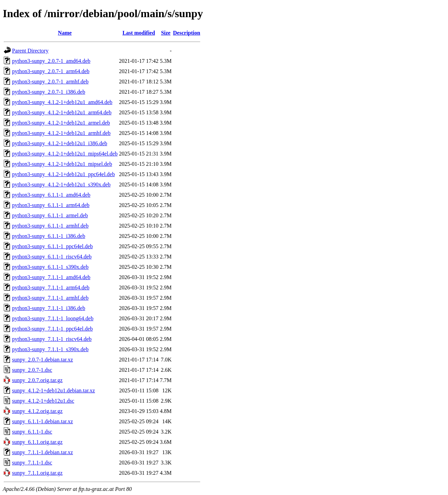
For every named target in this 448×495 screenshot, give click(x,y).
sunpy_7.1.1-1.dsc (32, 463)
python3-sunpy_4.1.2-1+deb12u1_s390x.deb (61, 185)
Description (187, 33)
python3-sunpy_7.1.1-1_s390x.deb (50, 349)
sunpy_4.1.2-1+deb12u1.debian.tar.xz (53, 390)
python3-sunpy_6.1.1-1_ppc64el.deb (52, 246)
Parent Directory (30, 51)
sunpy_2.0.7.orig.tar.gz (37, 380)
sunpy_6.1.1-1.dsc (32, 432)
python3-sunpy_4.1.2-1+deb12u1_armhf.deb (61, 133)
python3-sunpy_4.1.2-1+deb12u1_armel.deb (61, 123)
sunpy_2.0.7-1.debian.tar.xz (42, 360)
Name (65, 33)
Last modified (139, 33)
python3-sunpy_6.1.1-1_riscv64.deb (52, 257)
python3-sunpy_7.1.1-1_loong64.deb (53, 318)
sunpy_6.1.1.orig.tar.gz (37, 442)
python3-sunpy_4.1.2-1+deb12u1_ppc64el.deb (63, 174)
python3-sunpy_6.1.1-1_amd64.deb (51, 195)
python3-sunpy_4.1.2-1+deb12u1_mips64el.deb (65, 154)
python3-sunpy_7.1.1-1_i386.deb (49, 308)
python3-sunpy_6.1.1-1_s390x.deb (50, 267)
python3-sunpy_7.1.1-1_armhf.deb (50, 298)
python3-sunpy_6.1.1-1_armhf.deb (50, 226)
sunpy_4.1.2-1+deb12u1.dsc (43, 401)
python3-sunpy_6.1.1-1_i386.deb (49, 236)
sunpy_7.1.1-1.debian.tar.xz (42, 452)
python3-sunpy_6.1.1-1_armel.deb (50, 215)
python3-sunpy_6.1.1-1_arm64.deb (51, 205)
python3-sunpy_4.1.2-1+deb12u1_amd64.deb (62, 102)
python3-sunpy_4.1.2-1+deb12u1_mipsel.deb (62, 164)
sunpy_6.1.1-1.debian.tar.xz (42, 421)
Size (166, 33)
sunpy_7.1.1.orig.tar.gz (37, 473)
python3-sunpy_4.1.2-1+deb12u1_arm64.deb (62, 112)
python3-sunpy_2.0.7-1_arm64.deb (51, 71)
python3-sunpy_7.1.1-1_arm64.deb (51, 287)
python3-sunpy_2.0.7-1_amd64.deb (51, 61)
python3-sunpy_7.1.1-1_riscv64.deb (52, 339)
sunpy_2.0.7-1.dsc (32, 370)
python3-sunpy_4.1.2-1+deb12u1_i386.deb (60, 143)
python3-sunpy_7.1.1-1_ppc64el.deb (52, 329)
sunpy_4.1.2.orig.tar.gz (37, 411)
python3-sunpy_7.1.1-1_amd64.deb (51, 277)
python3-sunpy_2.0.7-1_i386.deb (49, 92)
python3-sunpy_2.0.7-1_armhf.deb (50, 82)
